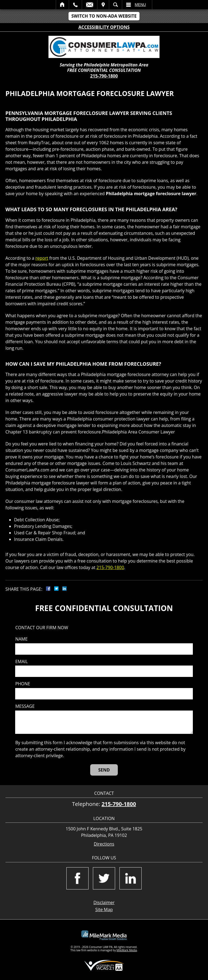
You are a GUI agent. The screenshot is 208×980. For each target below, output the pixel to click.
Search (116, 5)
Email (90, 5)
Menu (140, 5)
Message (25, 706)
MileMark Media (127, 950)
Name (21, 639)
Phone (23, 684)
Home (62, 5)
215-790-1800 (104, 76)
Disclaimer (104, 902)
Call (75, 5)
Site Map (104, 910)
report (42, 258)
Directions (104, 844)
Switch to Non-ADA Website (104, 16)
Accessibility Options (104, 27)
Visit (103, 5)
